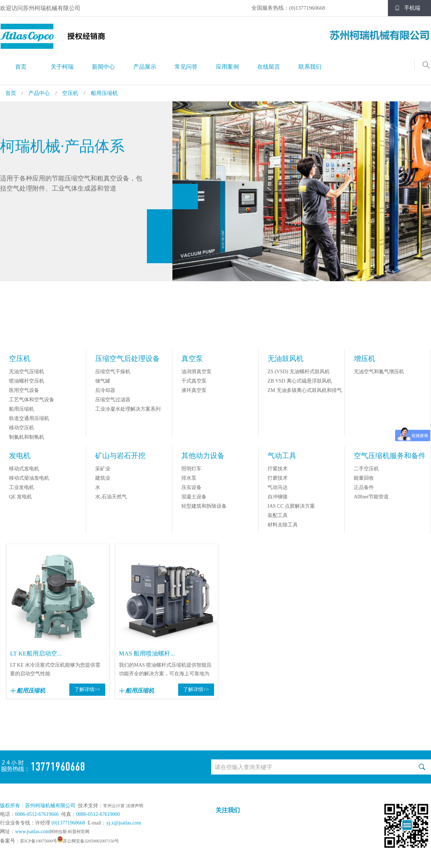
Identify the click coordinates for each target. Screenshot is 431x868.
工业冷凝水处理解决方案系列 (128, 409)
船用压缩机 (104, 93)
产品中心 (39, 93)
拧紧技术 (278, 469)
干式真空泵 (194, 381)
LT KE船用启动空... (36, 654)
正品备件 (364, 487)
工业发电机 (22, 487)
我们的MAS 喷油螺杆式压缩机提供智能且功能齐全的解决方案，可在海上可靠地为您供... (165, 670)
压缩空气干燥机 (113, 372)
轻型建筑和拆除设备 (204, 506)
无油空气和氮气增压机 (379, 372)
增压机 (365, 358)
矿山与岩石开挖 (120, 456)
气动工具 (282, 456)
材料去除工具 (283, 525)
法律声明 (135, 806)
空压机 (70, 93)
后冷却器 (105, 390)
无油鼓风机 (286, 358)
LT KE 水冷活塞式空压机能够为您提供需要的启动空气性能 (55, 669)
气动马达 (278, 487)
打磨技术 (278, 478)
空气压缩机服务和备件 (390, 456)
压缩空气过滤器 (113, 400)
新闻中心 (103, 67)
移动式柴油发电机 (29, 478)
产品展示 (145, 67)
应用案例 (227, 67)
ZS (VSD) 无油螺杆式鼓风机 (299, 372)
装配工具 (278, 515)
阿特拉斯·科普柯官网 (69, 832)
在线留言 (269, 67)
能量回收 (364, 478)
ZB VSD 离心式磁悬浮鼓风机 (300, 381)
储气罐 (103, 381)
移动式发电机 (24, 469)
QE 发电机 (20, 497)
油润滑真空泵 (196, 372)
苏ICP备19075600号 (39, 841)
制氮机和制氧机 (27, 437)
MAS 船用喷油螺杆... (147, 654)
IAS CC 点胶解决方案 (291, 506)
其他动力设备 (203, 456)
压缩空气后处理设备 (128, 358)
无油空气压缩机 (27, 372)
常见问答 (186, 67)
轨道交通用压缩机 (29, 418)
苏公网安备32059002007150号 (91, 841)
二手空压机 (366, 469)
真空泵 (192, 358)
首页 (21, 67)
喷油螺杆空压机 (27, 381)
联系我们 (310, 67)
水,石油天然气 (111, 497)
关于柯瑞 (62, 67)
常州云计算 (114, 806)
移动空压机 (22, 428)
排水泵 (189, 478)
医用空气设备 (24, 390)
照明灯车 (191, 469)
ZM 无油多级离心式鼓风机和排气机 (305, 395)
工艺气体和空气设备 (32, 400)
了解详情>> (87, 689)
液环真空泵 (194, 390)
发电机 (20, 456)
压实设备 (191, 487)
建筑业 (103, 478)
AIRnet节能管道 (371, 497)
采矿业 (103, 469)
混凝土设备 (194, 497)
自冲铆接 (278, 497)
